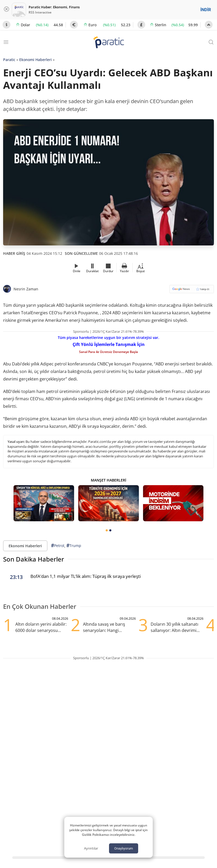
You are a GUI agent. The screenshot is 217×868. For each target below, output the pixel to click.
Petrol (58, 546)
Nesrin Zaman (26, 289)
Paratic (9, 60)
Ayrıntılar (91, 848)
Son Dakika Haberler (34, 559)
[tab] (107, 530)
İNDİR (206, 10)
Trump (74, 546)
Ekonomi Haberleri (36, 60)
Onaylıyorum (124, 848)
